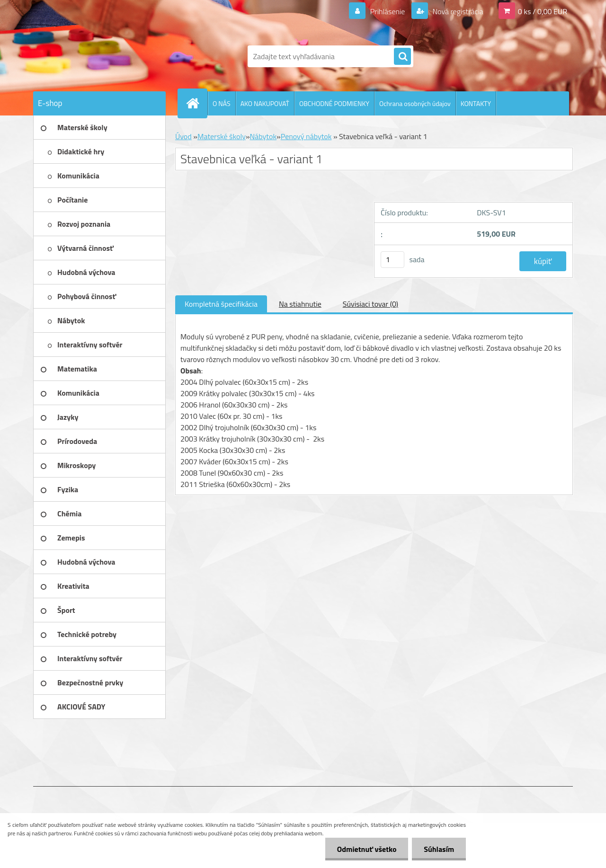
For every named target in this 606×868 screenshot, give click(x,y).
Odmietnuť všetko (366, 849)
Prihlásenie (388, 11)
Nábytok (263, 136)
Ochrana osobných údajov (415, 103)
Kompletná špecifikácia (221, 304)
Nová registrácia (457, 11)
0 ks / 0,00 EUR (543, 11)
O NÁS (222, 103)
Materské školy (222, 136)
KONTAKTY (476, 103)
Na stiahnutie (300, 304)
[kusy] (392, 260)
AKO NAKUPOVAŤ (265, 103)
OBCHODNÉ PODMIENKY (334, 103)
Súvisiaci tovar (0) (370, 304)
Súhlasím (439, 849)
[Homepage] (196, 103)
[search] (402, 57)
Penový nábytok (306, 136)
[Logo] (98, 56)
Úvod (183, 136)
